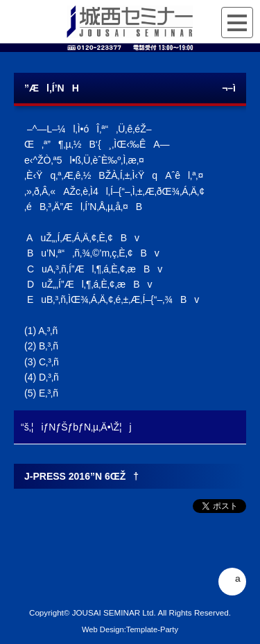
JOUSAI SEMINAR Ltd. (114, 612)
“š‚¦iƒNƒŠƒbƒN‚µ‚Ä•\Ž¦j (76, 427)
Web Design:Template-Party (130, 629)
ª (232, 582)
